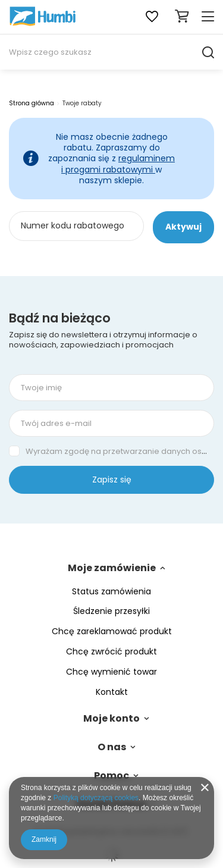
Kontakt (112, 692)
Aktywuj (183, 227)
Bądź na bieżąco (60, 318)
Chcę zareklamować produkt (112, 632)
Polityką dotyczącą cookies (96, 798)
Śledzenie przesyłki (111, 611)
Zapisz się (112, 480)
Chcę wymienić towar (111, 672)
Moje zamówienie (112, 568)
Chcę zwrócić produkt (111, 652)
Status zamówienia (111, 592)
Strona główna (32, 103)
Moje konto (111, 719)
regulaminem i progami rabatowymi (118, 164)
